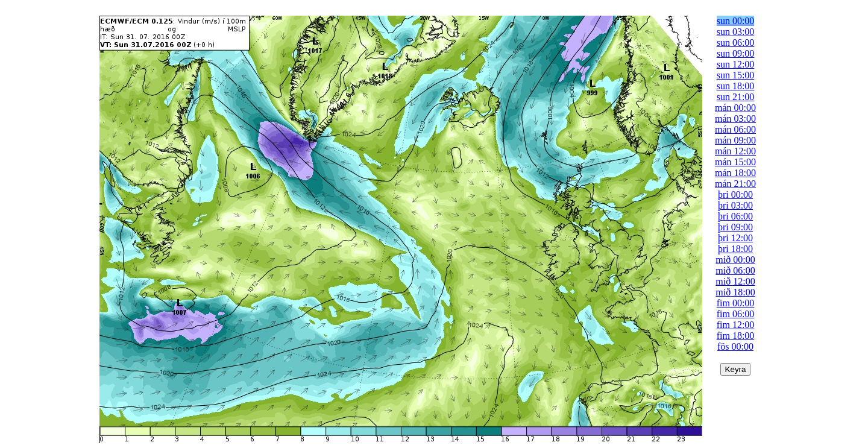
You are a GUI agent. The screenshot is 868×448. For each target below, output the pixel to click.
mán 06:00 (735, 129)
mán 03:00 (735, 118)
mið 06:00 (735, 270)
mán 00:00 (735, 108)
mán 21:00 (735, 184)
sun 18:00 (736, 86)
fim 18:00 (736, 336)
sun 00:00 (736, 21)
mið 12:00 (735, 281)
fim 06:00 (736, 314)
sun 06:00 (736, 43)
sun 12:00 (736, 64)
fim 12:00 (736, 325)
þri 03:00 (735, 205)
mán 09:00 (735, 140)
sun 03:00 (736, 32)
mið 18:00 (735, 292)
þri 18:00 (735, 249)
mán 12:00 (735, 151)
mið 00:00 (735, 260)
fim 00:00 (736, 303)
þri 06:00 (735, 216)
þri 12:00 (735, 238)
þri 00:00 (735, 194)
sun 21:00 (736, 97)
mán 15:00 (735, 162)
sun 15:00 (736, 75)
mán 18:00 (735, 173)
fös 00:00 (735, 346)
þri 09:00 (735, 227)
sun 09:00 (736, 53)
